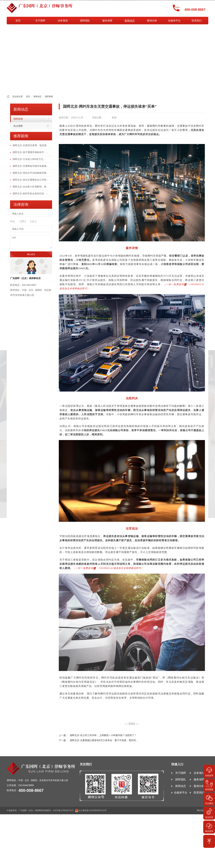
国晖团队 (85, 21)
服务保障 (107, 21)
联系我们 (197, 21)
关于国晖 (40, 21)
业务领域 (63, 21)
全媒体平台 (174, 21)
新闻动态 (130, 21)
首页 (18, 21)
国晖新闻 (49, 97)
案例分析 (152, 21)
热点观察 (18, 126)
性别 (12, 221)
